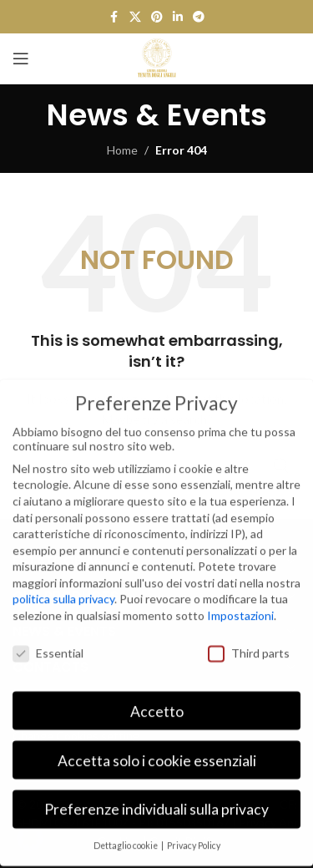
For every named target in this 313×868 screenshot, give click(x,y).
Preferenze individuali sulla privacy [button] (156, 797)
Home (122, 150)
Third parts (249, 640)
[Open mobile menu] (21, 58)
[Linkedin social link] (178, 17)
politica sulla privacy (63, 587)
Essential (48, 640)
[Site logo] (157, 57)
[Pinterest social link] (157, 17)
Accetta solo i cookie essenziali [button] (157, 748)
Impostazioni (240, 603)
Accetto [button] (157, 699)
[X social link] (135, 17)
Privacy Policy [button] (194, 833)
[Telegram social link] (199, 17)
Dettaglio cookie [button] (126, 833)
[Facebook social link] (114, 17)
